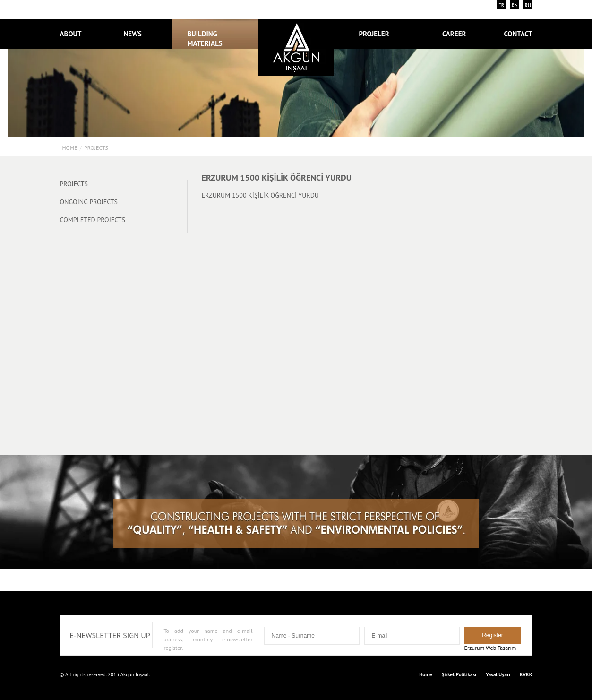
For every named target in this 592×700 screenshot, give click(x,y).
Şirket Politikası (459, 674)
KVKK (526, 674)
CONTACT (518, 34)
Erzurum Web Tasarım (490, 648)
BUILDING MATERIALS (205, 39)
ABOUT (71, 34)
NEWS (133, 34)
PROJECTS (96, 148)
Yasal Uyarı (498, 674)
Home (70, 148)
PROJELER (379, 34)
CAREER (454, 34)
